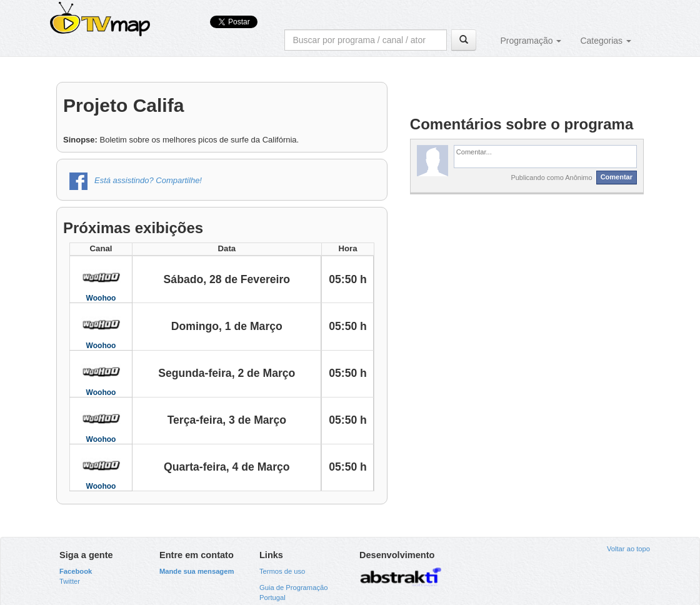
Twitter (70, 581)
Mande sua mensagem (197, 571)
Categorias (606, 41)
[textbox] (545, 156)
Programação (531, 41)
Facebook (76, 571)
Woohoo (101, 298)
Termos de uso (282, 571)
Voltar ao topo (628, 549)
